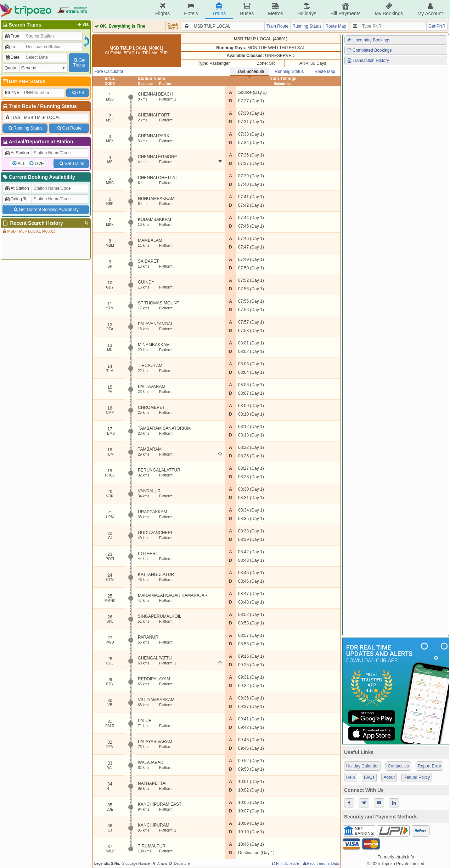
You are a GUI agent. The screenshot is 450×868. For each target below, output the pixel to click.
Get (78, 93)
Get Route (69, 128)
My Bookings (389, 9)
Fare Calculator (109, 72)
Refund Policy (417, 777)
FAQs (369, 777)
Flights (162, 9)
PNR (12, 93)
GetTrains (79, 63)
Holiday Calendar (362, 766)
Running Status (58, 106)
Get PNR (437, 26)
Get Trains (71, 164)
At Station (17, 153)
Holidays (307, 9)
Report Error (429, 766)
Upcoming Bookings (369, 40)
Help (351, 777)
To (10, 47)
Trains (219, 9)
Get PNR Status (24, 81)
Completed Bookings (369, 50)
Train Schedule (250, 72)
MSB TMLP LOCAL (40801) (29, 231)
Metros (275, 9)
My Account (430, 9)
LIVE (39, 164)
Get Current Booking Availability (46, 210)
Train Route (22, 106)
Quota (10, 68)
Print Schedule (285, 864)
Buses (247, 9)
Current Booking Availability (38, 177)
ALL (21, 164)
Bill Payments (346, 9)
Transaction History (368, 61)
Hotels (191, 9)
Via (82, 24)
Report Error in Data (320, 864)
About (389, 777)
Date (12, 57)
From (13, 36)
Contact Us (398, 766)
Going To (16, 199)
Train (12, 118)
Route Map (336, 26)
